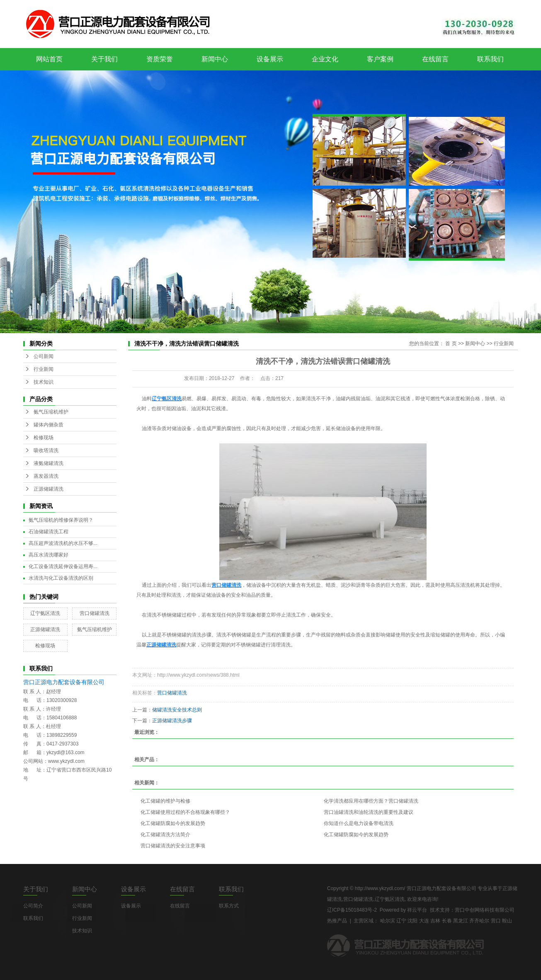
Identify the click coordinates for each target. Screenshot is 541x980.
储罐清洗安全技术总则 (177, 710)
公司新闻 (44, 356)
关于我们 (104, 59)
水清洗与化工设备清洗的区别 (61, 578)
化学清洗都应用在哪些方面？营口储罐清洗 (371, 801)
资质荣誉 (160, 59)
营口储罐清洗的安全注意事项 (173, 846)
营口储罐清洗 (95, 613)
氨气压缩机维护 (51, 412)
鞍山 (507, 921)
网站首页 (49, 59)
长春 (447, 921)
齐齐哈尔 (479, 921)
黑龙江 (461, 921)
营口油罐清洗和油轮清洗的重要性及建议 (369, 812)
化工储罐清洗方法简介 (165, 835)
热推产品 (337, 921)
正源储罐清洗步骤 (172, 721)
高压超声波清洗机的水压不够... (63, 543)
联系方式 (229, 906)
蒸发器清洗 (46, 476)
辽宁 (401, 921)
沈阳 (412, 921)
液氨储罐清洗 (49, 463)
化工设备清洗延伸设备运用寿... (63, 566)
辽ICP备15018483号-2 (352, 910)
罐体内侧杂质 (49, 425)
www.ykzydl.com (66, 761)
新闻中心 (215, 59)
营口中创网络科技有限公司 (485, 910)
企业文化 (325, 59)
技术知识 (44, 382)
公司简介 (33, 906)
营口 (496, 921)
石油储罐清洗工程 (49, 532)
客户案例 (380, 59)
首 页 (451, 344)
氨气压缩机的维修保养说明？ (61, 520)
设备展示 (270, 59)
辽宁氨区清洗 (45, 613)
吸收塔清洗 (46, 450)
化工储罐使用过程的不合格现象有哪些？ (185, 812)
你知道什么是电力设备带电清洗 (359, 823)
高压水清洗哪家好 (49, 555)
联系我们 (490, 59)
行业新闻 (44, 369)
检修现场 (44, 438)
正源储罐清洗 (49, 489)
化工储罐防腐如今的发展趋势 (173, 823)
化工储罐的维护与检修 (165, 801)
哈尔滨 (388, 921)
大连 (424, 921)
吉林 (435, 921)
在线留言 (435, 59)
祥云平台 (417, 910)
